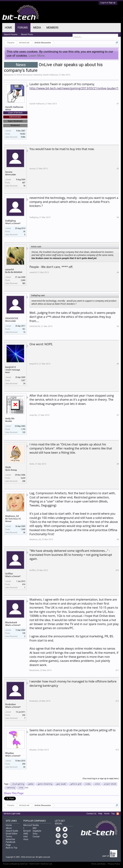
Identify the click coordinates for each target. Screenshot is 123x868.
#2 (118, 169)
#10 (117, 570)
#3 (118, 217)
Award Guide (12, 831)
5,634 (23, 478)
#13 (117, 750)
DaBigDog (11, 221)
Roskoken (11, 704)
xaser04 (10, 270)
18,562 (23, 134)
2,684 (23, 280)
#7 (118, 415)
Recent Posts (27, 34)
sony (21, 788)
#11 (117, 670)
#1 (118, 104)
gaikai (30, 784)
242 (24, 715)
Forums (23, 28)
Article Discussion (25, 75)
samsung (10, 788)
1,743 (23, 429)
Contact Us (91, 814)
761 (24, 329)
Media (37, 28)
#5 (118, 326)
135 (24, 633)
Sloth (8, 467)
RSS (118, 814)
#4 (118, 272)
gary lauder (61, 784)
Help (100, 814)
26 (24, 231)
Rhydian (10, 753)
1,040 (23, 529)
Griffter (9, 574)
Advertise (10, 839)
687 (24, 183)
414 (24, 584)
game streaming (44, 784)
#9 (118, 539)
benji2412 (11, 367)
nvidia (87, 784)
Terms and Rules (98, 864)
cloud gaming (17, 784)
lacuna (9, 172)
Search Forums (11, 34)
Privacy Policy (114, 864)
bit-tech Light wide (12, 814)
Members (52, 28)
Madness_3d (12, 516)
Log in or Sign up (108, 3)
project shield (110, 784)
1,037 (23, 380)
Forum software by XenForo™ (28, 864)
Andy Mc (10, 418)
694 (24, 764)
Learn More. (37, 56)
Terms (9, 837)
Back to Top (12, 848)
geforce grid (75, 784)
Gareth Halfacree (50, 75)
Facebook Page (11, 843)
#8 (118, 464)
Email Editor (12, 834)
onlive (97, 784)
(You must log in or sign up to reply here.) (101, 779)
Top (113, 814)
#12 (117, 701)
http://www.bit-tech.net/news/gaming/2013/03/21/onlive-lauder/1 (74, 88)
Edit (27, 788)
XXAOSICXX (12, 318)
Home (9, 28)
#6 (118, 364)
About (9, 828)
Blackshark (11, 622)
